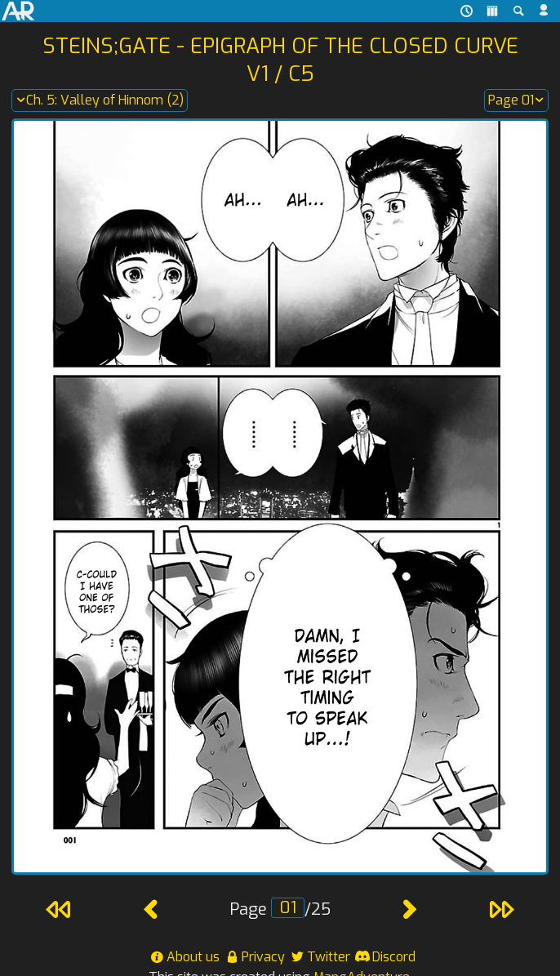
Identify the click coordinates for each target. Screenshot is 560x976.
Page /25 (280, 909)
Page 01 (516, 100)
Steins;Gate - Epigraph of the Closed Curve (280, 46)
